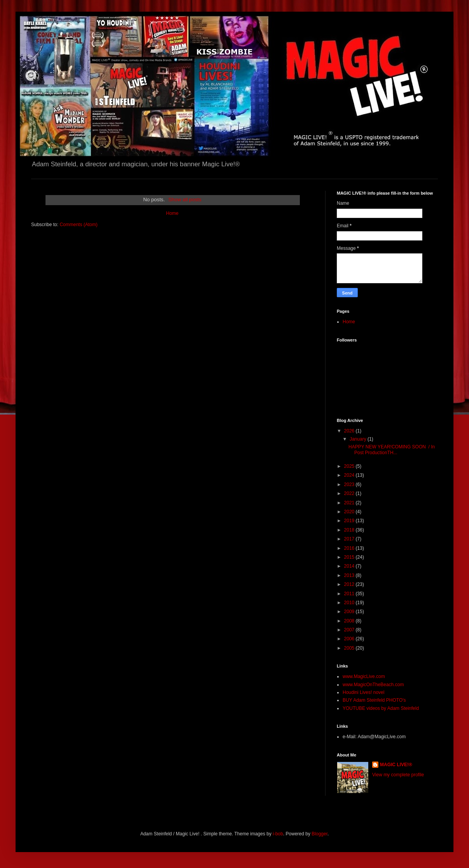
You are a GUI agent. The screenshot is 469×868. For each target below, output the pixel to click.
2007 (350, 630)
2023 (350, 485)
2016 (350, 548)
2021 (350, 503)
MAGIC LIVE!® (396, 765)
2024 (350, 475)
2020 (350, 512)
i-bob (278, 834)
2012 (350, 584)
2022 (350, 493)
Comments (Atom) (78, 225)
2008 (350, 621)
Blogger (319, 834)
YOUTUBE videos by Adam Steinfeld (381, 708)
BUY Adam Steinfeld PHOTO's (374, 700)
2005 (350, 648)
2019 (350, 521)
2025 (350, 466)
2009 (350, 612)
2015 (350, 557)
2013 (350, 575)
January (359, 439)
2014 (350, 566)
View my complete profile (398, 775)
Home (172, 213)
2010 (350, 603)
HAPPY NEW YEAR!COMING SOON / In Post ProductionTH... (392, 450)
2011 (350, 594)
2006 (350, 639)
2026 (350, 431)
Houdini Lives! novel (363, 692)
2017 (350, 539)
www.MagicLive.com (364, 676)
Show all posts (185, 200)
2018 (350, 530)
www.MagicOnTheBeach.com (373, 685)
